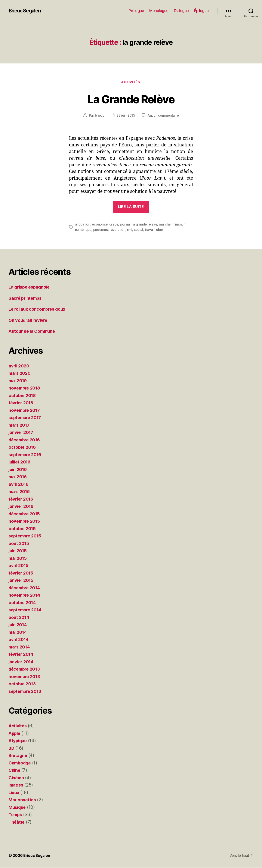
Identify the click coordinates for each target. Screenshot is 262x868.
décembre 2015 (25, 514)
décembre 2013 (25, 669)
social (139, 230)
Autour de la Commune (33, 332)
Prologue (136, 11)
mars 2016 (20, 492)
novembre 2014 (25, 595)
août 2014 (19, 618)
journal (126, 225)
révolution (118, 230)
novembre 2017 (25, 410)
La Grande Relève (131, 99)
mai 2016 (18, 477)
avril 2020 (19, 366)
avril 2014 (19, 640)
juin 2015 (18, 551)
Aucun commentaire (164, 116)
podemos (101, 230)
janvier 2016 (22, 507)
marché (166, 225)
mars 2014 (20, 647)
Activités (131, 83)
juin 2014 (19, 625)
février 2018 (22, 403)
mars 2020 (20, 374)
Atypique (18, 741)
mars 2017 (20, 425)
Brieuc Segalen (26, 11)
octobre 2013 (23, 684)
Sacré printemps (26, 298)
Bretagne (18, 756)
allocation (83, 225)
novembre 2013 (25, 677)
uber (161, 230)
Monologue (159, 11)
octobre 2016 (23, 448)
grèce (114, 225)
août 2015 (19, 544)
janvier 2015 (22, 581)
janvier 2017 (22, 433)
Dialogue (181, 11)
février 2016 (22, 499)
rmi (131, 230)
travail (150, 230)
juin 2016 (19, 470)
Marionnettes (23, 800)
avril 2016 (19, 484)
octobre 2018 (23, 396)
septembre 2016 (26, 455)
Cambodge (21, 763)
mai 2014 (18, 632)
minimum (181, 225)
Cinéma (17, 778)
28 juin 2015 (126, 116)
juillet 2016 (21, 462)
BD (12, 748)
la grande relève (146, 225)
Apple (15, 733)
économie (100, 225)
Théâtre (17, 822)
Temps (16, 815)
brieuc (99, 116)
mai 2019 (18, 381)
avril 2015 (19, 566)
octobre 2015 (23, 529)
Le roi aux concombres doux (39, 309)
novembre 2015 (25, 521)
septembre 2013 (26, 691)
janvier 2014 (22, 662)
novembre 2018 (25, 388)
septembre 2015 (26, 536)
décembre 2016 (26, 440)
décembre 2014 (26, 588)
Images (16, 785)
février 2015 (22, 573)
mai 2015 (18, 558)
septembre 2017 (26, 418)
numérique (84, 230)
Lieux (14, 793)
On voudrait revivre (29, 320)
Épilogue (201, 11)
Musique (18, 807)
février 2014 (22, 655)
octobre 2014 (23, 603)
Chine (15, 771)
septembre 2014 (26, 610)
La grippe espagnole (30, 287)
